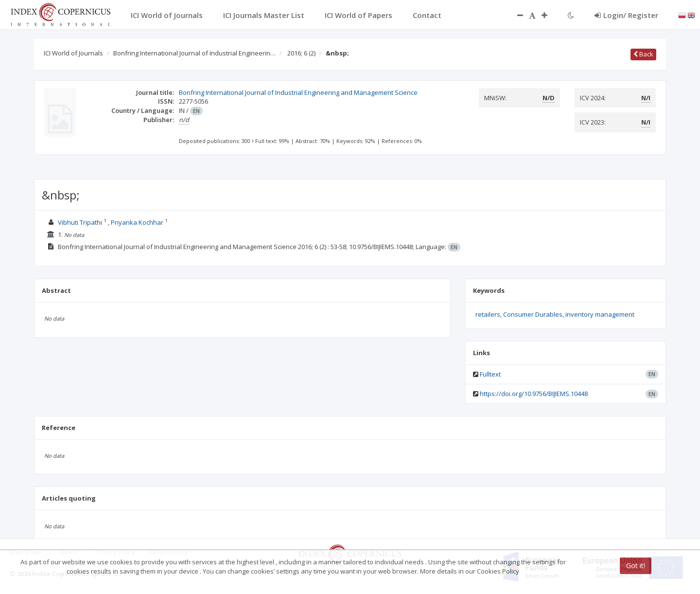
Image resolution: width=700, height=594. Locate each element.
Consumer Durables (533, 314)
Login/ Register (626, 15)
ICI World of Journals (73, 53)
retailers (488, 314)
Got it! (636, 566)
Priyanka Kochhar (138, 222)
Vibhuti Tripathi (81, 222)
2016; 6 (301, 53)
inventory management (600, 314)
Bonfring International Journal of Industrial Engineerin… (194, 53)
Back (643, 54)
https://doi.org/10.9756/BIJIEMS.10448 (534, 394)
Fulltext (490, 374)
